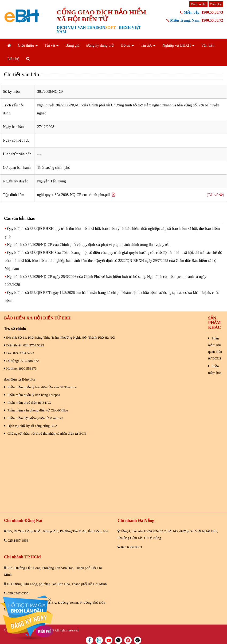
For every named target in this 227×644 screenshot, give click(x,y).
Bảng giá (72, 45)
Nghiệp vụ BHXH (178, 45)
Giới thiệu (28, 45)
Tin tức (148, 45)
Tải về (52, 45)
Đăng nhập (198, 4)
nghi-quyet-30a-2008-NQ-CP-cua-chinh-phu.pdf (76, 195)
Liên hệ (13, 59)
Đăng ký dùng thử (100, 45)
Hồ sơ (127, 45)
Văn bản (208, 45)
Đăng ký (216, 4)
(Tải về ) (215, 195)
